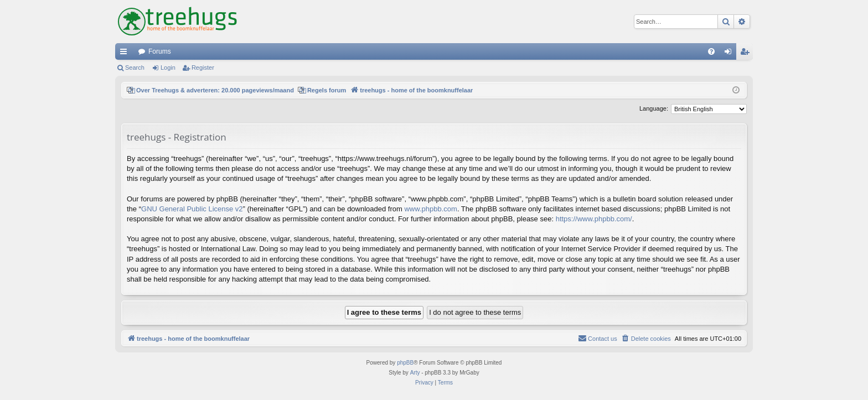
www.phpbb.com (430, 209)
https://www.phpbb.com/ (594, 219)
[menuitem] (711, 51)
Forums (160, 51)
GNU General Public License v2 (192, 209)
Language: (654, 108)
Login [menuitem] (730, 54)
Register (203, 67)
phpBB (405, 363)
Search (135, 67)
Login (168, 67)
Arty (415, 373)
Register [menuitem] (747, 54)
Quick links (126, 54)
